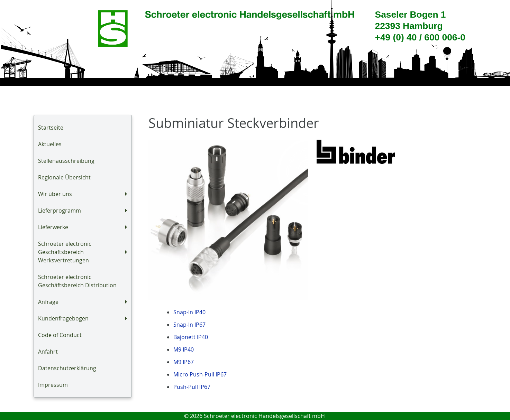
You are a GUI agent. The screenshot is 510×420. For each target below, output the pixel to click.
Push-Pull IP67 (192, 387)
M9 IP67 (184, 362)
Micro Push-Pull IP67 (200, 374)
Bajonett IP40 (191, 337)
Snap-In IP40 (189, 312)
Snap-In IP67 (189, 325)
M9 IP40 (184, 349)
